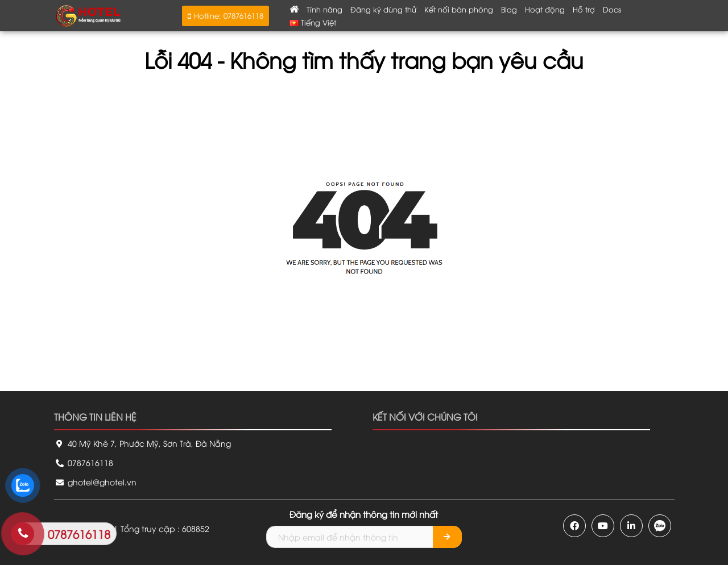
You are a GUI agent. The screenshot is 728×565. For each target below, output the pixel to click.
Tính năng (324, 9)
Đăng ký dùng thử (383, 9)
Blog (509, 9)
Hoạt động (545, 9)
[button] (226, 16)
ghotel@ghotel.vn (95, 482)
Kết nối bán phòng (459, 9)
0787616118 (84, 462)
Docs (612, 9)
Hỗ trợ (584, 9)
